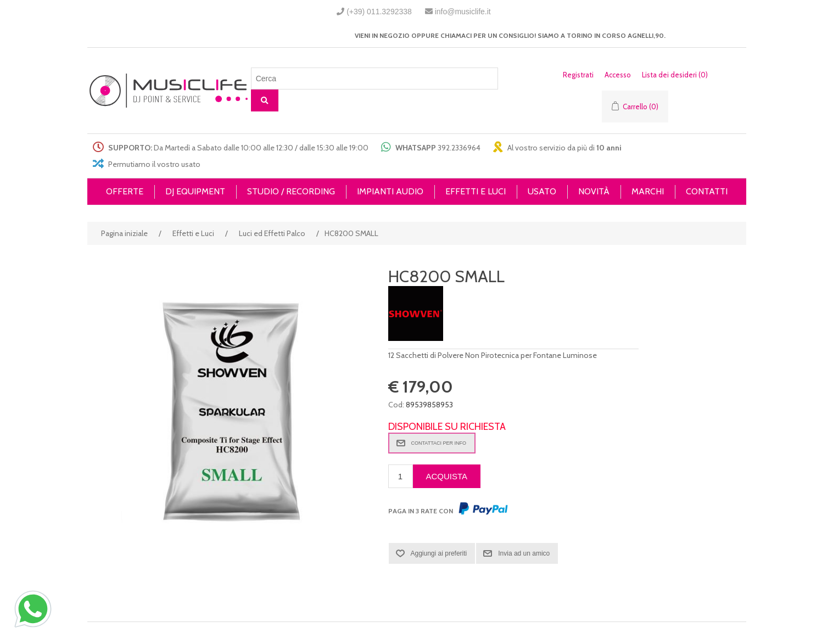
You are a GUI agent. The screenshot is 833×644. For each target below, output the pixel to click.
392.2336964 (459, 148)
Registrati (578, 75)
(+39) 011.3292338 (379, 12)
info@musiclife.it (463, 12)
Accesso (618, 75)
